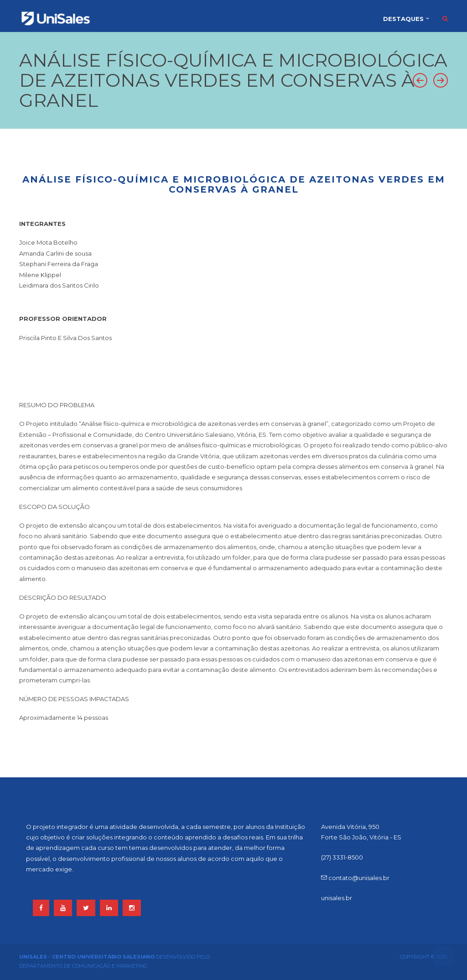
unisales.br (337, 898)
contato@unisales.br (355, 878)
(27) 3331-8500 (342, 857)
